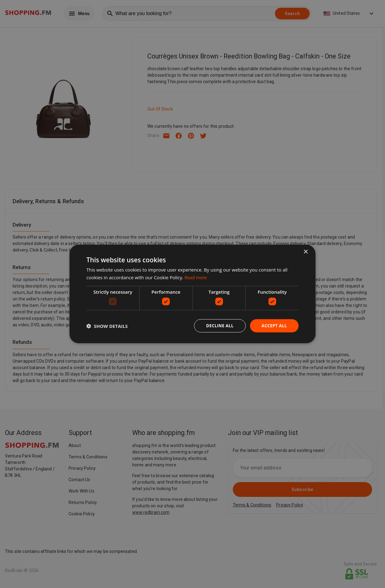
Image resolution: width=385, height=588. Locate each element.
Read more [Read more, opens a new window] (196, 277)
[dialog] (193, 294)
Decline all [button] (218, 326)
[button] (107, 326)
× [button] (306, 252)
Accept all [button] (274, 326)
